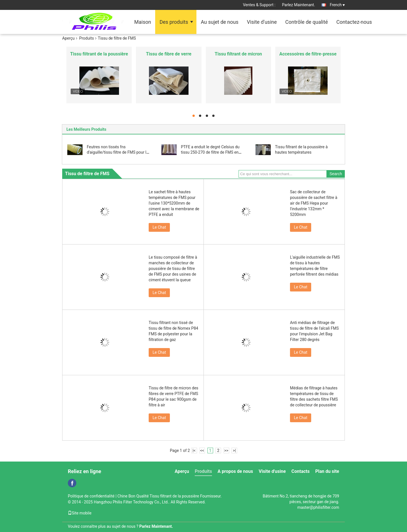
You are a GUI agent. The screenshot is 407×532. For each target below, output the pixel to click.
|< (194, 451)
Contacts (300, 471)
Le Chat (159, 227)
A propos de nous (235, 471)
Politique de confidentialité (91, 496)
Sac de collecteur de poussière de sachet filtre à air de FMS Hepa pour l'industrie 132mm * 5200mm (314, 203)
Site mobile (80, 513)
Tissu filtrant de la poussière (99, 54)
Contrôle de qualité (307, 22)
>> (226, 451)
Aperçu (68, 38)
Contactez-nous (354, 22)
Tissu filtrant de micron (238, 54)
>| (234, 451)
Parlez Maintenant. (299, 5)
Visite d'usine (262, 22)
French (337, 5)
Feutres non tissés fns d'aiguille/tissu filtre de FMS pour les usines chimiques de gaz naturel (119, 152)
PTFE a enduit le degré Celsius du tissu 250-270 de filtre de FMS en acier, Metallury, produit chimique (210, 152)
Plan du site (327, 471)
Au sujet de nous (219, 22)
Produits (86, 38)
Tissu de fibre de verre (169, 54)
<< (202, 451)
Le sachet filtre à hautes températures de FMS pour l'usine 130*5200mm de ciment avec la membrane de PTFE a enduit (174, 203)
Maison (143, 22)
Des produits (174, 22)
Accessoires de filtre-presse (308, 54)
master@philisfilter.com (318, 507)
